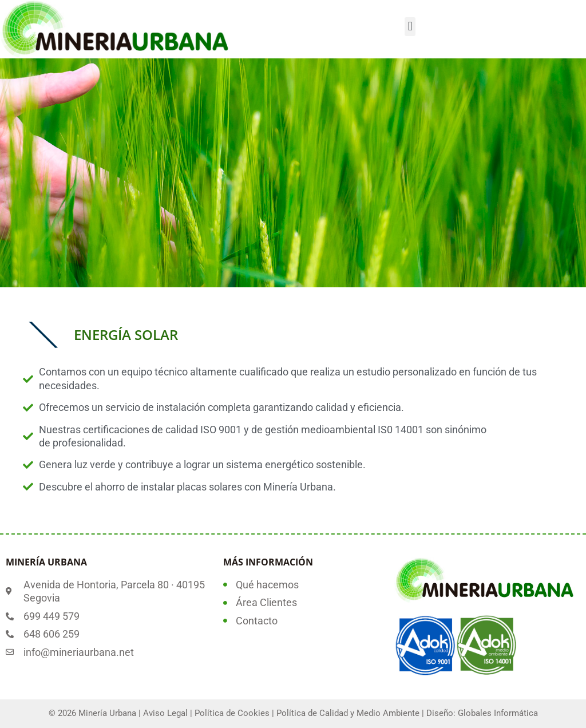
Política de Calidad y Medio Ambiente (348, 713)
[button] (410, 27)
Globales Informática (498, 713)
